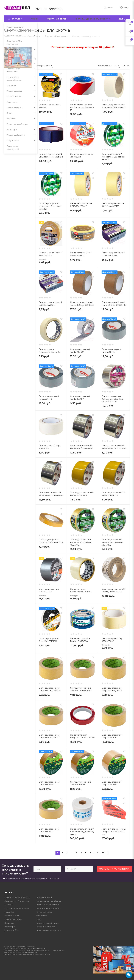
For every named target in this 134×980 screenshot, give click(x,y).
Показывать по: (105, 66)
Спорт (39, 919)
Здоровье (9, 923)
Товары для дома (44, 912)
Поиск (34, 19)
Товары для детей (13, 919)
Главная (7, 36)
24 (99, 853)
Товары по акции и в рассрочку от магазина (18, 897)
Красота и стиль (12, 916)
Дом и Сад (10, 912)
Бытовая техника (44, 897)
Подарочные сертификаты (48, 930)
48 (117, 66)
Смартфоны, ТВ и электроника (18, 901)
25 (103, 853)
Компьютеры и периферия (48, 901)
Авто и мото (41, 916)
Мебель (8, 905)
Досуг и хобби (11, 930)
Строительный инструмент (17, 908)
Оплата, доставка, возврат (93, 19)
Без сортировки (44, 66)
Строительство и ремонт (47, 905)
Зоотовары (10, 927)
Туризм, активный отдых (47, 923)
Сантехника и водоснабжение (49, 908)
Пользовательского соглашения (44, 879)
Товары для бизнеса (45, 927)
